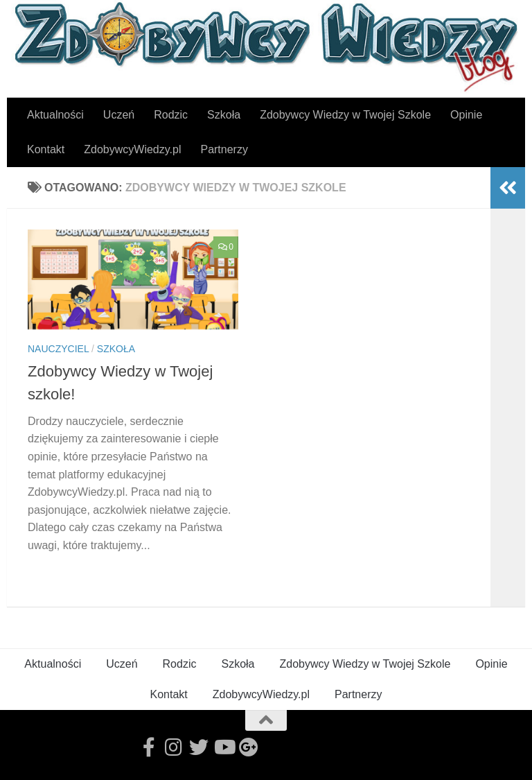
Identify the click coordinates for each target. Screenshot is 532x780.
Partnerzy (224, 149)
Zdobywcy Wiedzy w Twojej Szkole (345, 115)
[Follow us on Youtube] (224, 747)
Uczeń (119, 115)
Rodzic (171, 115)
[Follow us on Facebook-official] (149, 747)
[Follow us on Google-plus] (249, 747)
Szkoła (224, 115)
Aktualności (55, 115)
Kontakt (46, 149)
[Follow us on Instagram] (174, 747)
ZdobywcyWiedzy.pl (132, 149)
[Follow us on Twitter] (199, 747)
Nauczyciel (58, 349)
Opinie (466, 115)
